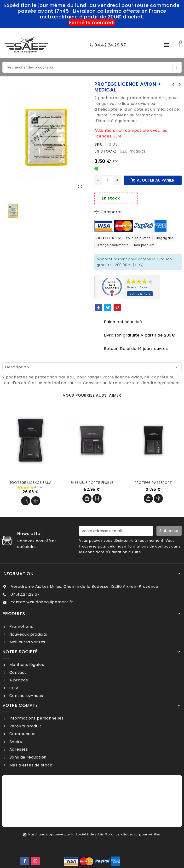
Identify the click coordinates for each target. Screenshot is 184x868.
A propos (18, 680)
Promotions (21, 626)
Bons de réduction (27, 757)
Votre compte (20, 705)
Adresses (18, 749)
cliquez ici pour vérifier (141, 834)
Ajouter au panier (153, 180)
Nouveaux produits (28, 634)
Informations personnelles (36, 718)
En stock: (105, 151)
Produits (14, 614)
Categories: (108, 238)
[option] (46, 139)
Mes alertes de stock (30, 765)
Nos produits (145, 245)
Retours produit (25, 726)
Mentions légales (26, 665)
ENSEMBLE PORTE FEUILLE (92, 483)
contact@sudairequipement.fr (42, 602)
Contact (17, 672)
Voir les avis (140, 294)
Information (18, 574)
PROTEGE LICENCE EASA (31, 483)
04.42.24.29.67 (107, 45)
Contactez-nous (26, 696)
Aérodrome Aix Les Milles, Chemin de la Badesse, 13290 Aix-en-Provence (84, 586)
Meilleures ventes (27, 642)
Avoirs (15, 742)
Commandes (22, 734)
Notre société (20, 652)
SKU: (99, 144)
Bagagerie (165, 238)
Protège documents (113, 245)
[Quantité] (108, 180)
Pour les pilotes (138, 238)
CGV (13, 688)
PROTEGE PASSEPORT (153, 483)
